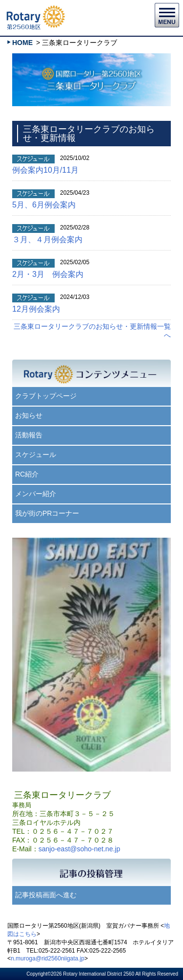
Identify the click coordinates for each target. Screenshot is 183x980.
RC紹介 (27, 474)
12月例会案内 (36, 309)
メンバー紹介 (36, 494)
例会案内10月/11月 (45, 170)
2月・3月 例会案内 (48, 274)
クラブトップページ (46, 396)
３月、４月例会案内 (47, 239)
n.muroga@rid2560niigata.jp (48, 958)
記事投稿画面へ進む (46, 895)
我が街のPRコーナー (47, 513)
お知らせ (29, 415)
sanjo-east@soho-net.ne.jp (80, 849)
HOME (22, 43)
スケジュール (36, 455)
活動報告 (29, 435)
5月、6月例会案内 (44, 205)
